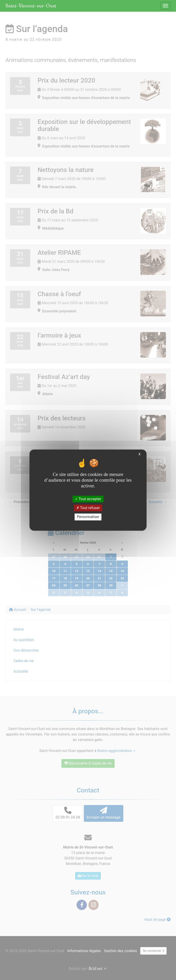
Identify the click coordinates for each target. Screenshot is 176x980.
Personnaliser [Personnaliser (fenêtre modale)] (88, 517)
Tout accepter (88, 499)
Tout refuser (88, 508)
